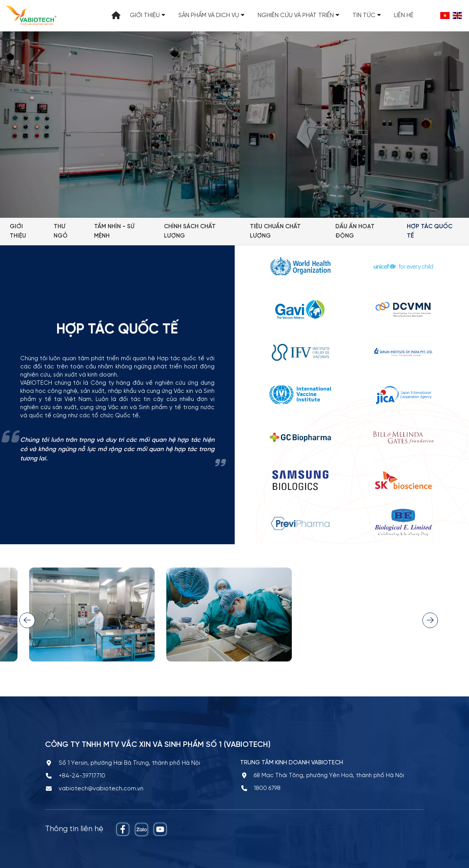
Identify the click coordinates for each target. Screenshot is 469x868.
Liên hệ (404, 16)
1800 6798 (267, 788)
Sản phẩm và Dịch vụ (211, 16)
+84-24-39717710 (82, 776)
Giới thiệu (147, 16)
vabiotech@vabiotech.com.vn (101, 789)
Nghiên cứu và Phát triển (298, 16)
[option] (229, 620)
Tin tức (367, 16)
